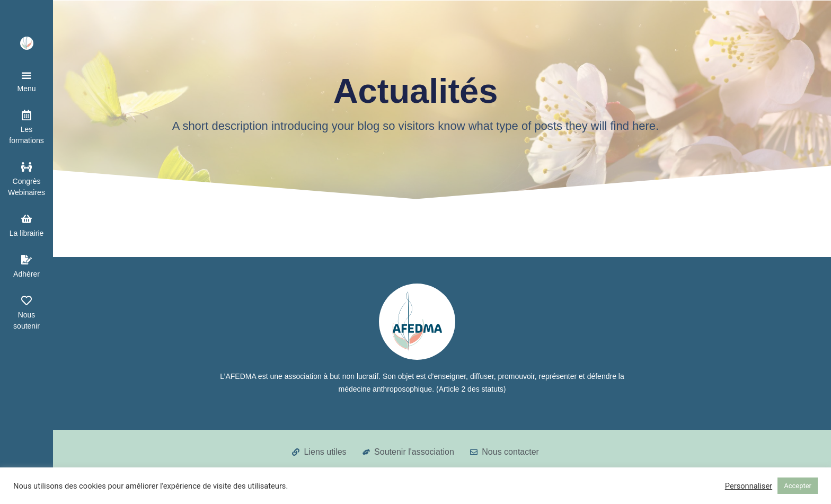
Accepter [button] (798, 486)
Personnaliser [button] (749, 486)
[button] (26, 82)
